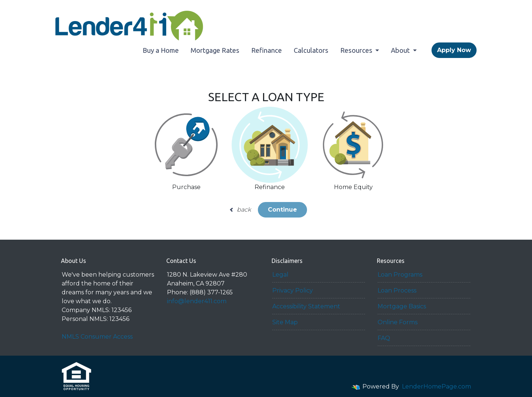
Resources (357, 50)
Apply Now (454, 50)
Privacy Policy (293, 290)
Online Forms (398, 322)
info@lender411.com (197, 301)
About (401, 50)
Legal (280, 275)
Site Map (285, 322)
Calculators (311, 50)
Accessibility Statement (306, 306)
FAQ (384, 338)
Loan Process (397, 290)
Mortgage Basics (402, 306)
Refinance (267, 50)
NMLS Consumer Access (97, 337)
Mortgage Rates (215, 50)
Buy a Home (161, 50)
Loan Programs (400, 275)
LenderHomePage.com (436, 386)
